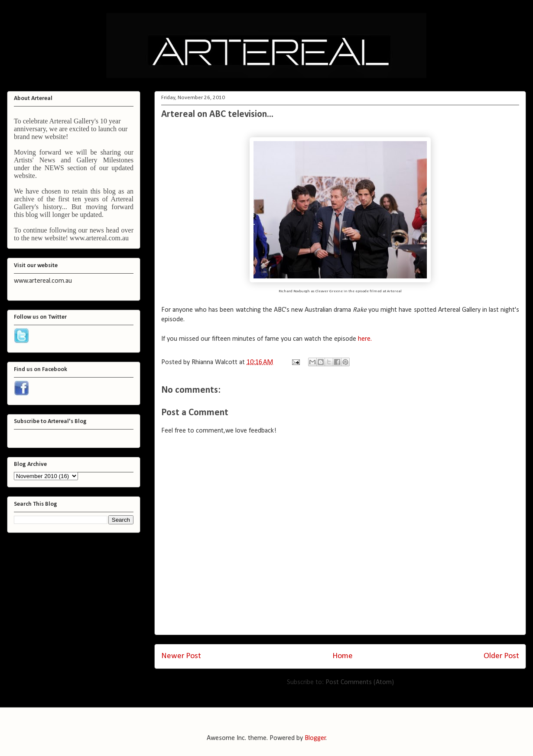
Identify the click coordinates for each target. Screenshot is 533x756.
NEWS (54, 168)
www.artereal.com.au (99, 238)
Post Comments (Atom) (360, 682)
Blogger (315, 738)
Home (343, 656)
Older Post (501, 656)
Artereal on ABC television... (217, 115)
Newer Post (181, 656)
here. (365, 339)
